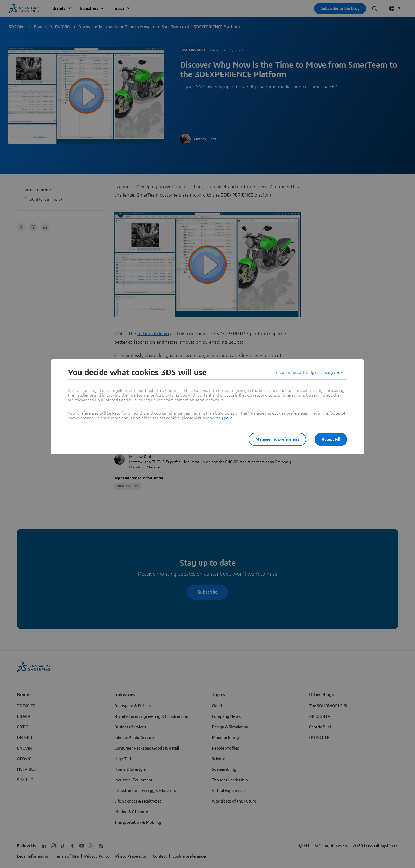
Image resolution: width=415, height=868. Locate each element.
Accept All (331, 439)
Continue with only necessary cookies (313, 373)
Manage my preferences (277, 439)
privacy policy (222, 418)
